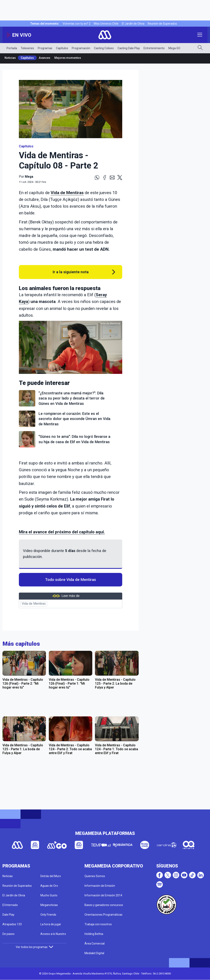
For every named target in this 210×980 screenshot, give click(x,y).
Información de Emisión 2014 (103, 895)
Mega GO (174, 48)
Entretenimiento (154, 48)
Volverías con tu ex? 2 (76, 24)
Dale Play (8, 915)
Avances (45, 58)
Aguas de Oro (49, 886)
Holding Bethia (94, 934)
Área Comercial (95, 944)
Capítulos (62, 48)
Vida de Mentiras (67, 193)
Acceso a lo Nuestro (53, 934)
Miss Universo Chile (106, 24)
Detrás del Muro (51, 876)
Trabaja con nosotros (98, 924)
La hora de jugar (51, 924)
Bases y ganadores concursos (104, 905)
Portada (12, 48)
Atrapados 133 (12, 924)
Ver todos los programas (34, 947)
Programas (45, 48)
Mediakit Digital (94, 953)
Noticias (10, 58)
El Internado (10, 905)
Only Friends (48, 915)
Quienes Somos (95, 876)
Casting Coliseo (104, 48)
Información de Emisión (100, 886)
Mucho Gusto (49, 895)
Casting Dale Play (129, 48)
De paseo (9, 934)
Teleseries (27, 48)
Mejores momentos (68, 58)
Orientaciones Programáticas (103, 915)
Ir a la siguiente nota (71, 272)
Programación (81, 48)
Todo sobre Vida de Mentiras (71, 580)
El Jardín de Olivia (133, 24)
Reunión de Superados (162, 24)
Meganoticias (49, 905)
